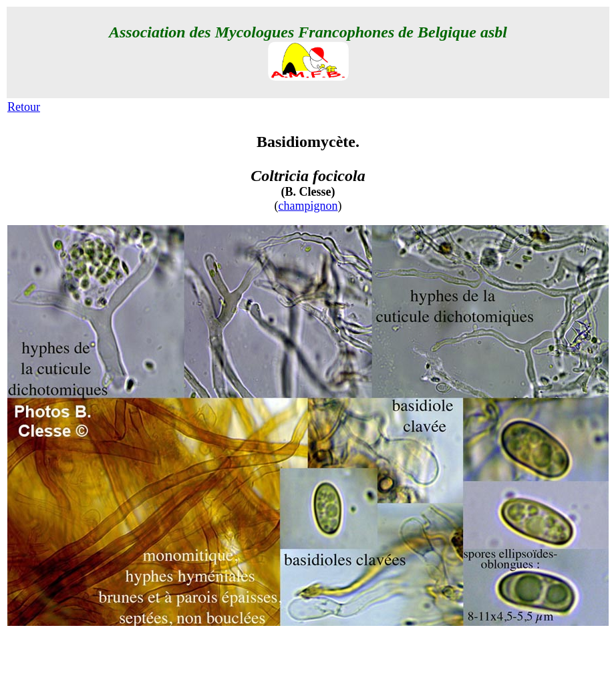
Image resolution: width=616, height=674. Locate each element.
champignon (308, 206)
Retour (24, 107)
